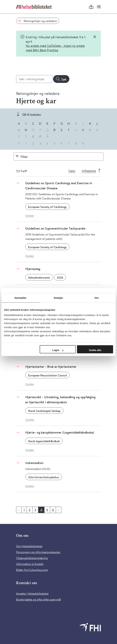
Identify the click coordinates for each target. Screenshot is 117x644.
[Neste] (59, 510)
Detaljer (30, 216)
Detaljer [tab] (58, 298)
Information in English (30, 564)
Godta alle (95, 350)
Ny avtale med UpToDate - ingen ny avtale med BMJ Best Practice (55, 48)
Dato (72, 171)
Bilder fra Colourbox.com (32, 570)
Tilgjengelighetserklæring (32, 558)
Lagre (58, 350)
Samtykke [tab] (20, 298)
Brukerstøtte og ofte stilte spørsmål (38, 599)
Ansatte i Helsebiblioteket (32, 594)
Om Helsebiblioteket (29, 546)
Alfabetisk (89, 171)
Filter (24, 157)
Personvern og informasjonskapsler (38, 552)
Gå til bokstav (32, 114)
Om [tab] (97, 298)
